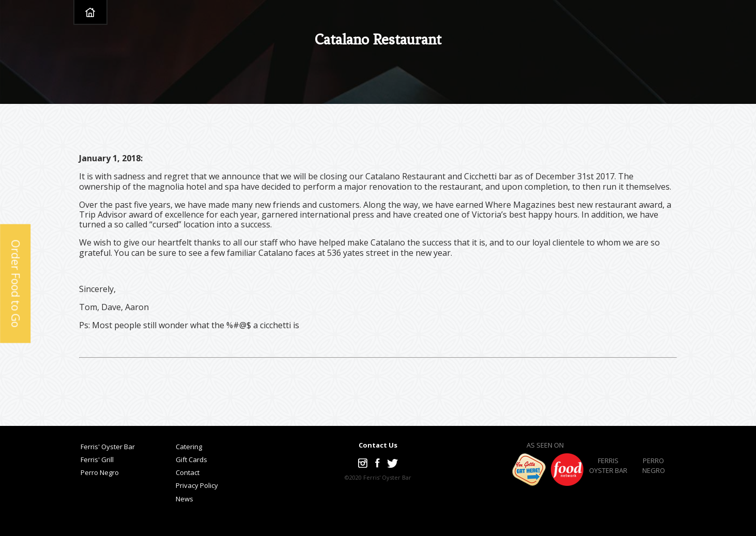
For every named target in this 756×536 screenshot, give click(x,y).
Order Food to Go (16, 283)
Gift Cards (191, 460)
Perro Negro (100, 472)
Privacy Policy (197, 485)
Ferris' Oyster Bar (108, 447)
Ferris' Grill (97, 460)
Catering (189, 447)
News (184, 499)
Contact (188, 472)
